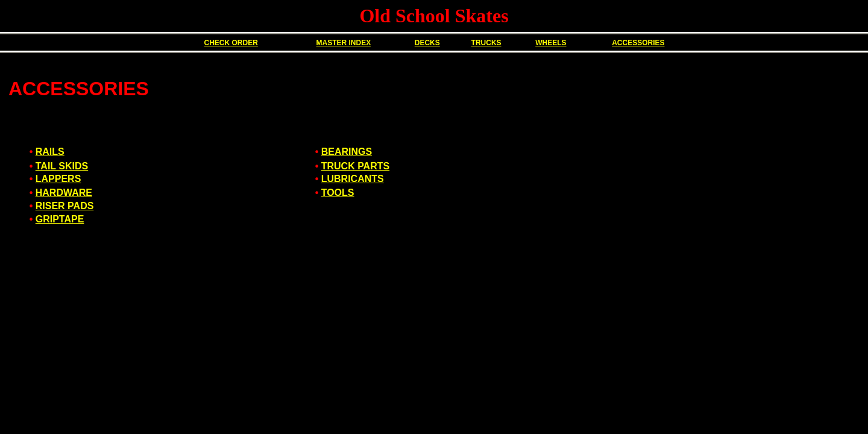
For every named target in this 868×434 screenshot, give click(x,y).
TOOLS (338, 193)
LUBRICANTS (353, 179)
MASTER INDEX (343, 43)
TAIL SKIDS (62, 166)
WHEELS (551, 43)
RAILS (50, 152)
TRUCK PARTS (355, 166)
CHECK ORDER (231, 43)
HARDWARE (64, 193)
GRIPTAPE (60, 219)
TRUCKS (486, 43)
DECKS (427, 43)
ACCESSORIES (638, 43)
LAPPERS (58, 179)
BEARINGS (347, 152)
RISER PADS (65, 206)
